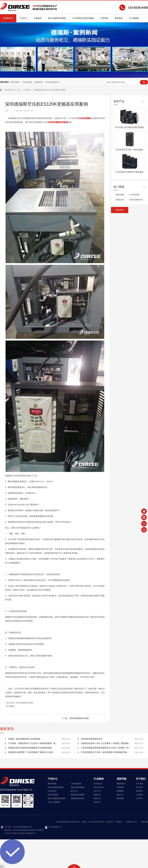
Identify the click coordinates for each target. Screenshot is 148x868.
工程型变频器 (76, 784)
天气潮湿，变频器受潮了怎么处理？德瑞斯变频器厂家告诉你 (33, 743)
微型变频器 (15, 82)
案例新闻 (120, 791)
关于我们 (141, 779)
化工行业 (97, 791)
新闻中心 (120, 795)
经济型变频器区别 (52, 82)
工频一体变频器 (54, 802)
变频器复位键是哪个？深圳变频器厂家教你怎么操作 (31, 752)
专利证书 (139, 787)
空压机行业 (98, 784)
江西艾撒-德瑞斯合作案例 (79, 718)
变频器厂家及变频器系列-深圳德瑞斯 (24, 739)
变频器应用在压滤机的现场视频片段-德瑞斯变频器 (30, 748)
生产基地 (139, 784)
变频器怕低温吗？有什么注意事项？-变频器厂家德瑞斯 (105, 743)
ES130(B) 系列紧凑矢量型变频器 (129, 127)
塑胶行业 (97, 795)
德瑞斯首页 (121, 784)
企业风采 (139, 795)
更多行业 (97, 802)
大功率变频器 (27, 82)
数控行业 (97, 798)
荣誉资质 (139, 791)
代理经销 (120, 787)
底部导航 (122, 779)
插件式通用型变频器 (56, 787)
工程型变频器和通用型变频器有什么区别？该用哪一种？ (105, 748)
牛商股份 (119, 822)
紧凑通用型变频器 (78, 795)
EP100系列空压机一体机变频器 (129, 150)
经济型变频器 (53, 795)
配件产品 (74, 791)
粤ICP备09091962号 (97, 822)
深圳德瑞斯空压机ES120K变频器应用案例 (50, 90)
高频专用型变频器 (78, 787)
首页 (19, 90)
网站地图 (120, 798)
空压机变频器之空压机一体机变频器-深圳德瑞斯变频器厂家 (105, 752)
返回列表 (120, 210)
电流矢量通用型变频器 (56, 798)
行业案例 (99, 779)
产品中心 (53, 779)
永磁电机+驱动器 (77, 798)
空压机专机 (52, 791)
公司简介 (139, 798)
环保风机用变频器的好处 (92, 739)
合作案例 (27, 90)
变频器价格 (39, 82)
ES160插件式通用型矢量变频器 (129, 172)
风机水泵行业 (99, 787)
